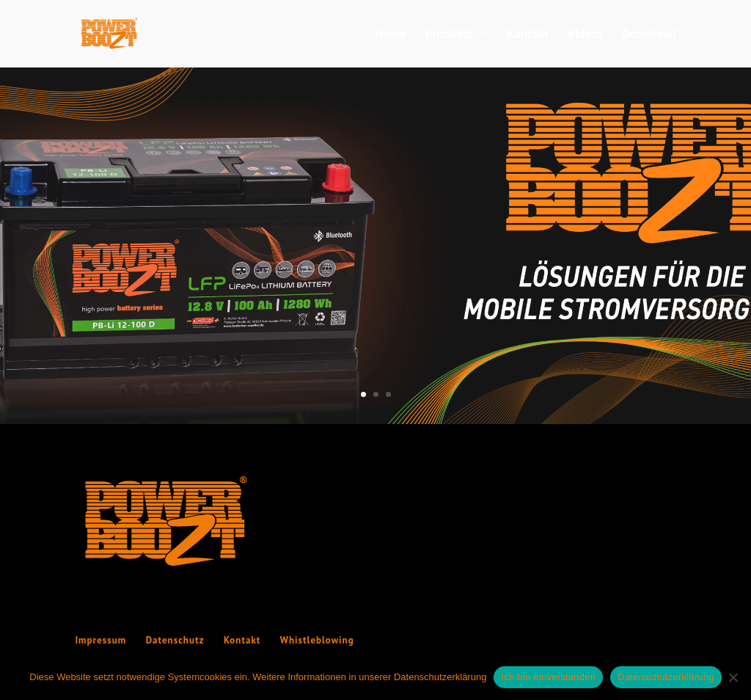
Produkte (449, 35)
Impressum (100, 640)
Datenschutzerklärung (666, 677)
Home (391, 35)
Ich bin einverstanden (548, 677)
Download (649, 35)
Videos (586, 35)
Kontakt (528, 35)
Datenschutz (175, 640)
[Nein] (733, 677)
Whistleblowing (317, 640)
